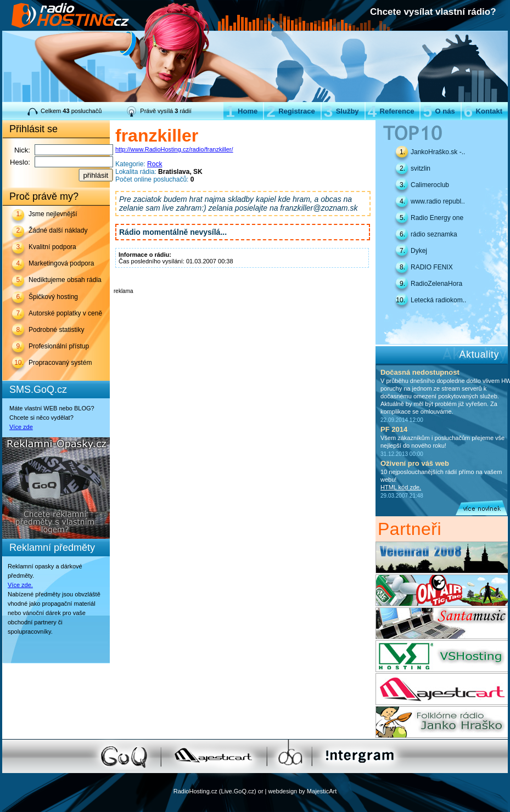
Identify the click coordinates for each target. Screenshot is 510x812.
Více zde (21, 427)
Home (242, 111)
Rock (155, 164)
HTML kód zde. (401, 487)
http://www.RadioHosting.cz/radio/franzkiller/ (174, 149)
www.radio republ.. (438, 201)
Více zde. (20, 585)
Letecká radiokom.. (438, 300)
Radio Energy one (437, 218)
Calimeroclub (430, 185)
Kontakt (483, 111)
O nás (439, 111)
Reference (391, 111)
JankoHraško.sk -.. (438, 152)
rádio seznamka (434, 234)
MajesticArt (322, 791)
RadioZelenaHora (436, 284)
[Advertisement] (242, 311)
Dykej (419, 251)
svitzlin (421, 168)
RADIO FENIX (432, 267)
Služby (341, 111)
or (261, 791)
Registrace (290, 111)
